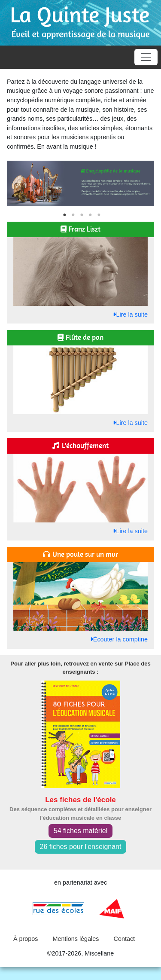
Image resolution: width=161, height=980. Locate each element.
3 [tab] (82, 215)
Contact (125, 939)
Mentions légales (76, 939)
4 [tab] (90, 215)
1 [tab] (64, 215)
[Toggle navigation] (146, 57)
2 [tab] (73, 215)
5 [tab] (99, 215)
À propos (26, 939)
